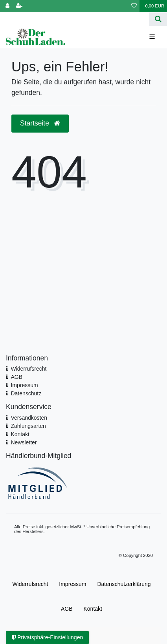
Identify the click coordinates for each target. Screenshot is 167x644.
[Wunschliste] (134, 6)
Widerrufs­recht (30, 584)
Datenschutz (26, 393)
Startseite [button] (40, 123)
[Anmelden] (7, 6)
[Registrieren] (19, 6)
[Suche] (158, 19)
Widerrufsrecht (28, 369)
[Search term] (75, 19)
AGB (17, 377)
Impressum (24, 385)
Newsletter (24, 442)
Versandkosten (29, 418)
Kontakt (20, 434)
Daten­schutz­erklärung (124, 584)
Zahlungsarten (28, 426)
